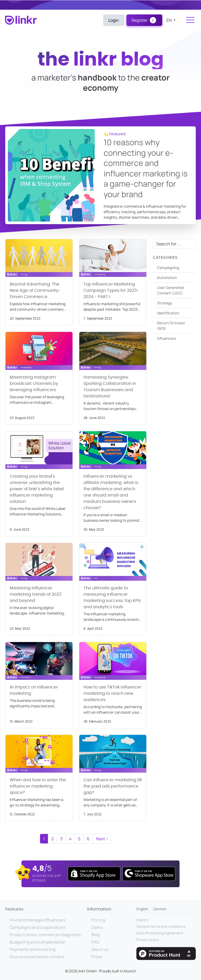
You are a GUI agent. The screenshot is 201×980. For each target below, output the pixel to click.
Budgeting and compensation (38, 942)
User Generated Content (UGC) (170, 290)
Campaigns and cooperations (37, 927)
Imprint (142, 920)
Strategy (164, 303)
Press (97, 957)
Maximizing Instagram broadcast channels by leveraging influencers (34, 384)
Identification (168, 313)
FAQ (95, 942)
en (169, 20)
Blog (96, 935)
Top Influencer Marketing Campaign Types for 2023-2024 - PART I (111, 290)
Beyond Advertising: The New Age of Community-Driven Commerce (35, 290)
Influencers (166, 338)
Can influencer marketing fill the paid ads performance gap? (113, 786)
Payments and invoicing (32, 949)
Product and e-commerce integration (45, 935)
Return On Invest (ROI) (171, 326)
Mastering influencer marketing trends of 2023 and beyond (35, 594)
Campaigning (168, 268)
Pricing (98, 920)
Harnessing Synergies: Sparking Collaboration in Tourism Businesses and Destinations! (110, 387)
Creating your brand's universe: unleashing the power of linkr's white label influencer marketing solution (37, 489)
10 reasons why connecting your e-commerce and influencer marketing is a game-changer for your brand (146, 168)
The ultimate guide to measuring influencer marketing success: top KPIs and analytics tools (112, 597)
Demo (97, 927)
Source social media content (37, 957)
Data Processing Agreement (160, 933)
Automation (167, 278)
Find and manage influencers (37, 920)
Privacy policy (148, 939)
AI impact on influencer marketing (34, 690)
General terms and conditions (161, 926)
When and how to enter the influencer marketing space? (38, 786)
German (160, 909)
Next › (102, 839)
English (142, 909)
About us (100, 949)
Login (114, 20)
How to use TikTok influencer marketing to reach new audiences (112, 693)
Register (140, 20)
